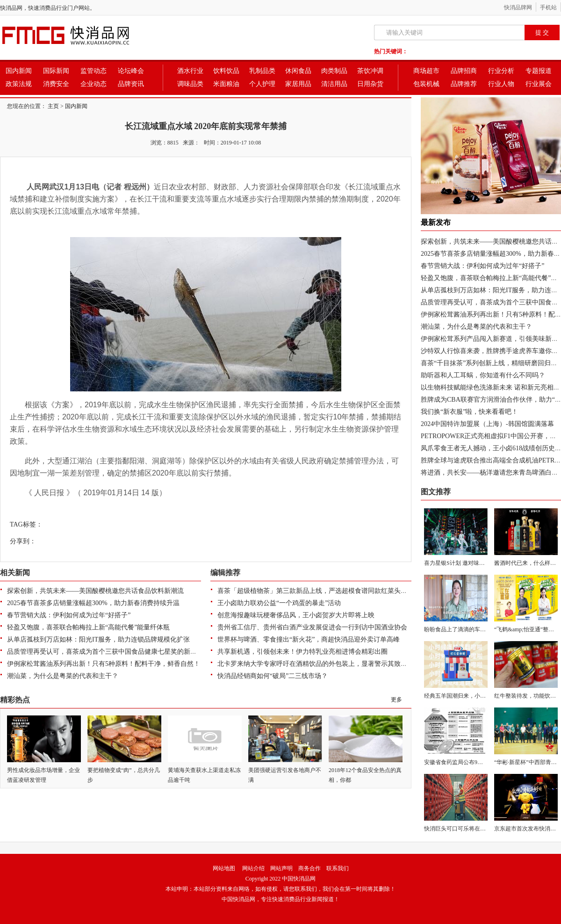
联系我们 (338, 868)
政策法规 (19, 84)
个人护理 (262, 84)
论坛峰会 (131, 71)
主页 (53, 106)
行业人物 (501, 84)
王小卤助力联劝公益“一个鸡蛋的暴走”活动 (279, 603)
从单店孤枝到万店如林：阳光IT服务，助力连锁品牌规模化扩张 (98, 639)
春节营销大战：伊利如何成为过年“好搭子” (69, 615)
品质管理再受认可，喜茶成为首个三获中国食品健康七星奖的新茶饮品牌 (112, 652)
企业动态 (93, 84)
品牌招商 (464, 71)
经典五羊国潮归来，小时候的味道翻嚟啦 (475, 696)
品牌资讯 (131, 84)
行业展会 (539, 84)
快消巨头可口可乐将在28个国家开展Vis (473, 829)
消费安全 (56, 84)
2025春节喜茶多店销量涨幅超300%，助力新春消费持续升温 (93, 603)
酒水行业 (190, 71)
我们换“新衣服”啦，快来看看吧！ (469, 412)
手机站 (548, 7)
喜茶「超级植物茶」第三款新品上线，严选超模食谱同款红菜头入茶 (316, 591)
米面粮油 (226, 84)
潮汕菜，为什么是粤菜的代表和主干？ (63, 676)
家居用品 (298, 84)
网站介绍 (253, 868)
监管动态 (93, 71)
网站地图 (224, 868)
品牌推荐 (464, 84)
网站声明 (281, 868)
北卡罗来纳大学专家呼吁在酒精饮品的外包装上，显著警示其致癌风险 (319, 664)
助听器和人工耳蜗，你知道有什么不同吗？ (483, 375)
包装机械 (426, 84)
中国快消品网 (299, 879)
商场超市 (426, 71)
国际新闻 (56, 71)
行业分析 (501, 71)
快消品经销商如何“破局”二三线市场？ (273, 676)
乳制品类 (262, 71)
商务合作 (309, 868)
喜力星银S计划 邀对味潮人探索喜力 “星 (473, 563)
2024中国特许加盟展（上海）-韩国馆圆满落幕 (487, 424)
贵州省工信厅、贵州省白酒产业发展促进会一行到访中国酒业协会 (312, 627)
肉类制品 (334, 71)
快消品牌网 (518, 7)
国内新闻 (19, 71)
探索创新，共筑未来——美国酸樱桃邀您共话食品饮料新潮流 (95, 591)
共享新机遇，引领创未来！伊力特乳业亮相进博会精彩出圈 (302, 652)
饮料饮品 (226, 71)
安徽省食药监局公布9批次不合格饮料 (470, 762)
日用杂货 (370, 84)
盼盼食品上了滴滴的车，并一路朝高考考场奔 (480, 629)
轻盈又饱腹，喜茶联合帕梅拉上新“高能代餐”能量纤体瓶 (88, 627)
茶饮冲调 (370, 71)
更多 (396, 700)
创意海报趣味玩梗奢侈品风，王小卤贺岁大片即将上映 (296, 615)
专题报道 (539, 71)
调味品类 (190, 84)
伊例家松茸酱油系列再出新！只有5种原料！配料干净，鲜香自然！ (104, 664)
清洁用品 (334, 84)
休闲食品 (298, 71)
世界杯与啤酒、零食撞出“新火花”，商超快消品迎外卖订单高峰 (309, 639)
